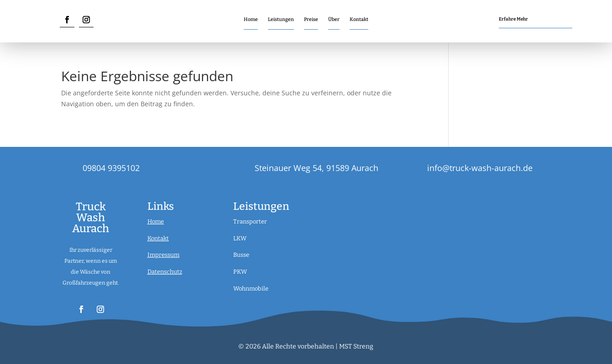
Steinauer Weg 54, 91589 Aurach (316, 168)
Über (334, 19)
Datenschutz (165, 272)
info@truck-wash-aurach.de (480, 168)
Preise (311, 19)
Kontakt (359, 19)
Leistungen (281, 19)
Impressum (163, 255)
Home (251, 19)
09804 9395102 (111, 168)
